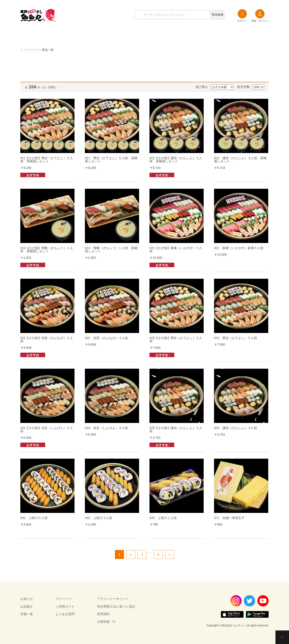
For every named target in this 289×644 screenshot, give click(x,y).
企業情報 (103, 622)
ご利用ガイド (65, 606)
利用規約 (103, 614)
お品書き (144, 34)
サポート (242, 16)
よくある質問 (65, 614)
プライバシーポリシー (113, 599)
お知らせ (120, 34)
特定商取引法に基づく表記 (116, 606)
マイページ (63, 599)
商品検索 (218, 15)
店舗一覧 (169, 34)
